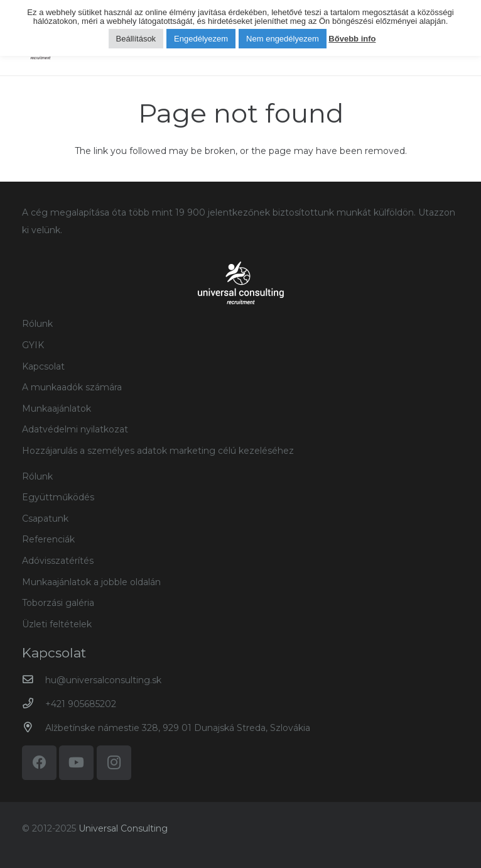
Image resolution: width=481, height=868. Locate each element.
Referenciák (48, 539)
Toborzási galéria (58, 603)
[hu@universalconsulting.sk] (34, 680)
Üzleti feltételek (57, 624)
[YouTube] (76, 763)
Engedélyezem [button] (201, 39)
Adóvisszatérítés (58, 561)
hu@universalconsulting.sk (103, 680)
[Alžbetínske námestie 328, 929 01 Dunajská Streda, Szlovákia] (34, 728)
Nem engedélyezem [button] (283, 39)
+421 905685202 (81, 704)
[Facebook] (39, 763)
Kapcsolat (43, 366)
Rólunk (37, 324)
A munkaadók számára (72, 387)
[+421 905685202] (34, 704)
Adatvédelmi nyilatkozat (75, 429)
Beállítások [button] (136, 39)
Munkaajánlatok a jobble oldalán (91, 582)
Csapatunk (45, 519)
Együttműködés (58, 497)
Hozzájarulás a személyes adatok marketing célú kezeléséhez (158, 451)
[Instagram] (114, 763)
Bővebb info (352, 39)
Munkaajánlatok (57, 409)
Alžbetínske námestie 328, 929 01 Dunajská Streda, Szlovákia (178, 728)
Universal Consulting (123, 828)
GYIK (33, 345)
